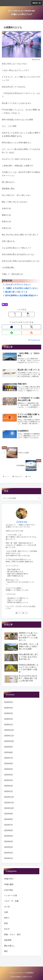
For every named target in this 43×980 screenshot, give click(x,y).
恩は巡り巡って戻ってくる (16, 292)
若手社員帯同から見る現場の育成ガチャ (22, 296)
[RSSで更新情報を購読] (31, 333)
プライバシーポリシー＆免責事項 (22, 973)
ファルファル (22, 522)
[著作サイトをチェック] (12, 327)
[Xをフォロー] (31, 327)
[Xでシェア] (15, 314)
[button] (28, 314)
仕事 (5, 304)
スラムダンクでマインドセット (18, 285)
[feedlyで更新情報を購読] (12, 333)
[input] (21, 498)
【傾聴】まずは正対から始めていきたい (22, 288)
